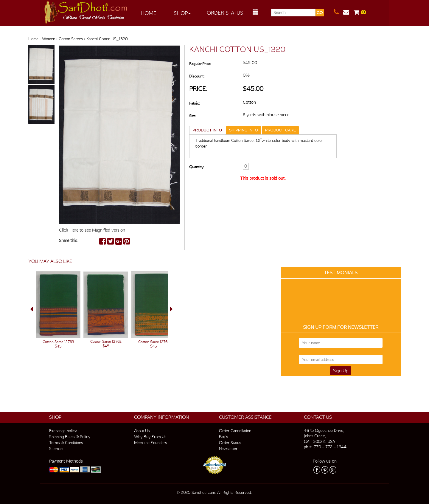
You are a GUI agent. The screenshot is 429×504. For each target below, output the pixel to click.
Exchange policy (63, 431)
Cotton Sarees (71, 39)
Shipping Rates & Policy (70, 437)
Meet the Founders (150, 443)
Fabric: (194, 103)
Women (49, 39)
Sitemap (56, 449)
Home (149, 13)
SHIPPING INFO (244, 130)
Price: (198, 89)
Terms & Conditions (66, 443)
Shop (182, 13)
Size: (193, 116)
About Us (142, 431)
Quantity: (197, 167)
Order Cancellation (235, 431)
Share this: (69, 241)
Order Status (225, 13)
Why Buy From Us (150, 437)
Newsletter (228, 449)
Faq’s (223, 437)
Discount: (197, 76)
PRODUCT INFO (207, 130)
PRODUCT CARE (281, 130)
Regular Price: (200, 64)
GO (320, 13)
